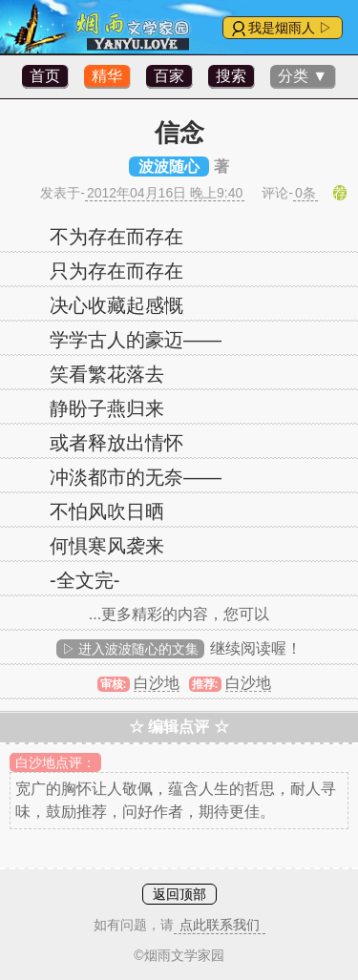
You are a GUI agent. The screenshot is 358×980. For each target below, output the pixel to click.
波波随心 (169, 167)
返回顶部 (179, 894)
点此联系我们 (220, 925)
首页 (45, 76)
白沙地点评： (55, 762)
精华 (107, 76)
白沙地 (157, 683)
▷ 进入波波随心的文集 (131, 649)
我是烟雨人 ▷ (290, 28)
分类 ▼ (303, 76)
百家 (169, 76)
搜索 (231, 76)
